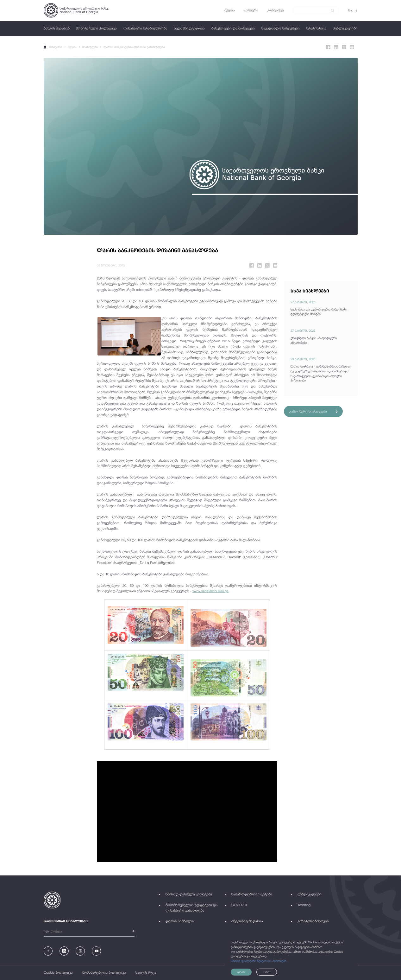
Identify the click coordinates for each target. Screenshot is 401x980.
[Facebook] (328, 47)
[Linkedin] (336, 47)
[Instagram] (80, 951)
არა (272, 972)
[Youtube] (96, 951)
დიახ (242, 972)
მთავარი (53, 47)
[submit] (333, 10)
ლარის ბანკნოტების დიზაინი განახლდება (135, 47)
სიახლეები (91, 47)
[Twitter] (344, 47)
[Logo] (76, 10)
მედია (73, 47)
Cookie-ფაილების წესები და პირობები (259, 961)
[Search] (313, 10)
